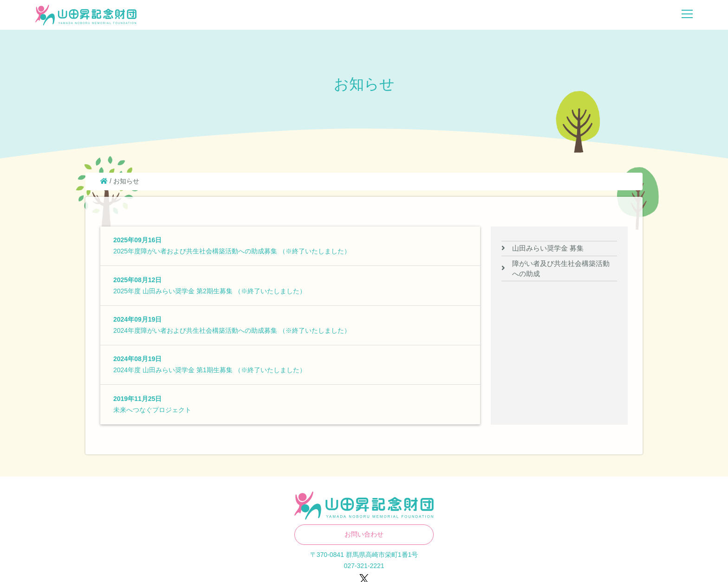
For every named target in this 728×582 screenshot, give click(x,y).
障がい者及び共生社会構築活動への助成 (561, 268)
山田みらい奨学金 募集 (548, 248)
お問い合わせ (364, 534)
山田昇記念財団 (86, 15)
